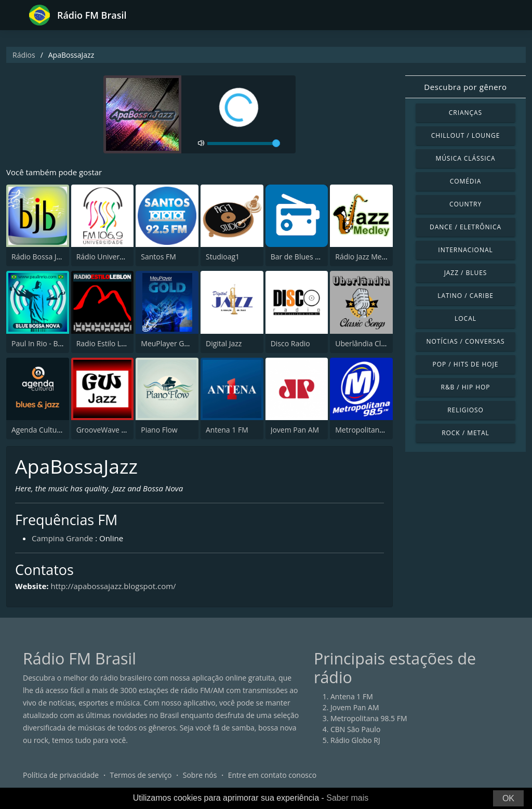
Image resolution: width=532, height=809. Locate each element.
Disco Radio (290, 343)
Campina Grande (62, 538)
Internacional (465, 250)
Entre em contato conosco (272, 775)
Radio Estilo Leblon (108, 343)
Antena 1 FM (227, 430)
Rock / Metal (465, 433)
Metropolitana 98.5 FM (374, 430)
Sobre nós (200, 775)
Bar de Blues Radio (303, 257)
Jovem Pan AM (295, 430)
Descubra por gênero (465, 87)
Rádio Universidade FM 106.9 (125, 257)
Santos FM (158, 257)
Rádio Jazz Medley (365, 257)
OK (508, 798)
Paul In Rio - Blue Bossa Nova (61, 343)
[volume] (244, 143)
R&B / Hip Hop (466, 387)
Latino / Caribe (465, 296)
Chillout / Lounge (466, 135)
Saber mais (347, 798)
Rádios (24, 55)
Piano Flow (159, 430)
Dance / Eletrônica (465, 227)
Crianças (465, 113)
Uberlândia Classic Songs (377, 343)
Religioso (465, 410)
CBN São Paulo (355, 729)
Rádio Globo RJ (355, 740)
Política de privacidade (61, 775)
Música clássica (465, 158)
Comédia (466, 181)
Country (465, 204)
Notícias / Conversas (465, 341)
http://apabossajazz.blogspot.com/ (113, 586)
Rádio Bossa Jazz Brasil (50, 257)
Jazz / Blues (466, 273)
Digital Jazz (224, 343)
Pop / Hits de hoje (466, 364)
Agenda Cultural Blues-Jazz (56, 430)
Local (465, 318)
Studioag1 (223, 257)
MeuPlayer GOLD (170, 343)
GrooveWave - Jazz (108, 430)
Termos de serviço (141, 775)
